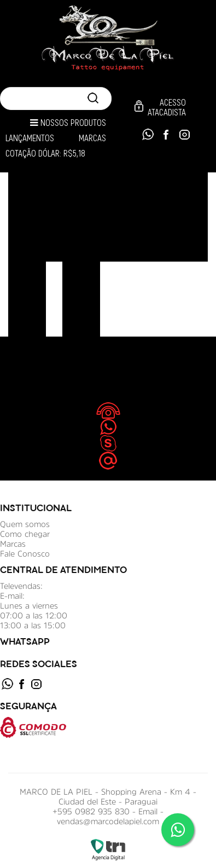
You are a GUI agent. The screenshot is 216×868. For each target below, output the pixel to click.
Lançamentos (30, 138)
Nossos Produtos (68, 123)
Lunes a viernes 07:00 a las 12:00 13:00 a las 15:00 (34, 615)
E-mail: (12, 596)
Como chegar (25, 534)
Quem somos (25, 524)
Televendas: (21, 586)
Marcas (92, 138)
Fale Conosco (25, 554)
